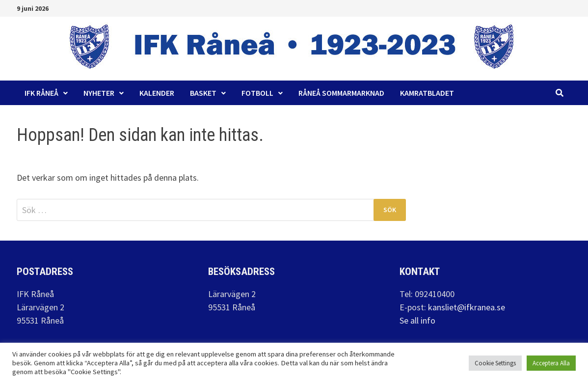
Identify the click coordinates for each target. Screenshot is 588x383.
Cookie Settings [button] (495, 363)
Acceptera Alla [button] (551, 363)
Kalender (157, 93)
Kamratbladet (427, 93)
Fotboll (257, 93)
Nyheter (99, 93)
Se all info (417, 320)
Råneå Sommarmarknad (341, 93)
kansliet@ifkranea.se (467, 307)
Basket (203, 93)
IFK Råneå (41, 93)
